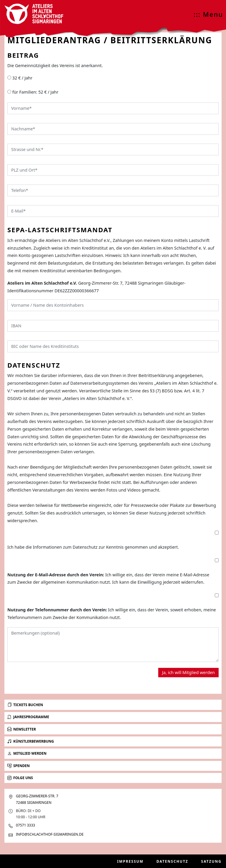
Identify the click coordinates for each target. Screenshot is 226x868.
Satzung (211, 861)
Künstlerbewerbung (31, 741)
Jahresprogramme (28, 717)
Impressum (131, 861)
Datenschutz (172, 861)
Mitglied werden (27, 753)
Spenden (19, 766)
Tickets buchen (25, 705)
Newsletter (22, 729)
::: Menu (208, 14)
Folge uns (20, 778)
